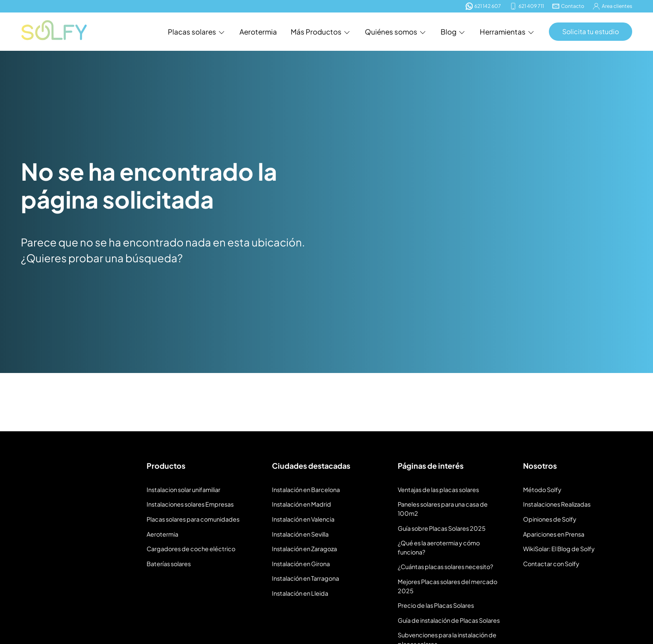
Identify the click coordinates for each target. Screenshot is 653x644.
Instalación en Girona (301, 564)
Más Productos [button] (321, 32)
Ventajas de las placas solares (438, 490)
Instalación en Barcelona (306, 490)
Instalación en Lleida (300, 593)
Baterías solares (169, 564)
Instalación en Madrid (302, 504)
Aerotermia (258, 32)
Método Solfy (542, 490)
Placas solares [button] (197, 32)
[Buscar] (632, 336)
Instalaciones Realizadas (557, 504)
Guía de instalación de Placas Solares (449, 620)
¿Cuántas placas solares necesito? (445, 567)
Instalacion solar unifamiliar (183, 490)
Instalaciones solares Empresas (190, 504)
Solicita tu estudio (591, 31)
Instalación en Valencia (303, 519)
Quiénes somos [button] (396, 32)
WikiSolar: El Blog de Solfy (559, 549)
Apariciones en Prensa (554, 534)
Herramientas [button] (507, 32)
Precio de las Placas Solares (436, 605)
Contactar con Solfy (551, 564)
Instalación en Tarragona (305, 578)
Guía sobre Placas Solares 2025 (442, 528)
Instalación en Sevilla (300, 534)
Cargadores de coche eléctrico (191, 549)
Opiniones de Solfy (550, 519)
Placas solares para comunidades (193, 519)
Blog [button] (453, 32)
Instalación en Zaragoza (304, 549)
